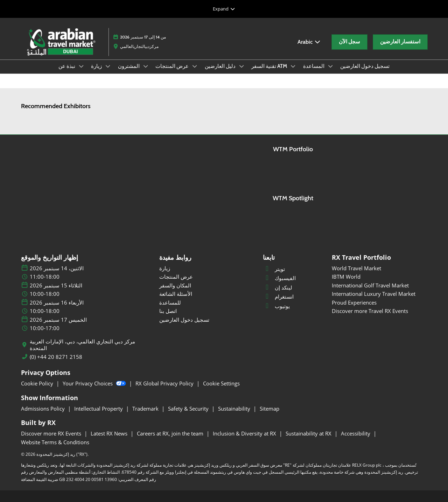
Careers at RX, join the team (171, 433)
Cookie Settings (221, 383)
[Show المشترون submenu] (146, 66)
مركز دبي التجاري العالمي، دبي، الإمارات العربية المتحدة (82, 345)
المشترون (129, 66)
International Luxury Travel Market (374, 294)
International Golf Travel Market (370, 285)
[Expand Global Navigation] (224, 9)
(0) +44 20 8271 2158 (56, 357)
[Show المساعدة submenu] (330, 66)
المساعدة (314, 66)
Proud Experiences (354, 302)
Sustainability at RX (309, 433)
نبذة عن (67, 66)
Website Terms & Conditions (55, 442)
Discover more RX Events (52, 433)
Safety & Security (189, 409)
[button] (349, 42)
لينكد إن (278, 287)
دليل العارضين (221, 66)
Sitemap (269, 409)
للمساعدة (170, 302)
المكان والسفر (175, 285)
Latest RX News (110, 433)
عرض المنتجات (173, 66)
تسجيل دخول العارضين (365, 66)
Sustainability (235, 409)
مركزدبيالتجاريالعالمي (139, 46)
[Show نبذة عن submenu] (81, 66)
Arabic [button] (309, 42)
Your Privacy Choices (95, 383)
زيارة (97, 66)
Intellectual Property (99, 409)
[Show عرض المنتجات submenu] (195, 66)
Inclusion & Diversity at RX (245, 433)
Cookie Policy (38, 383)
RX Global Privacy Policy (165, 383)
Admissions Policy (44, 409)
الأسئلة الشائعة (176, 294)
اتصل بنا (168, 311)
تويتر (274, 269)
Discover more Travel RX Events (370, 311)
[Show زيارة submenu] (108, 66)
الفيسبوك (279, 278)
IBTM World (346, 277)
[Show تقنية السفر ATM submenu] (293, 66)
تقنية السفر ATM (270, 66)
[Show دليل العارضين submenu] (241, 66)
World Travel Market (356, 268)
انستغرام (278, 297)
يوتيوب (276, 306)
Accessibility (356, 433)
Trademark (146, 409)
